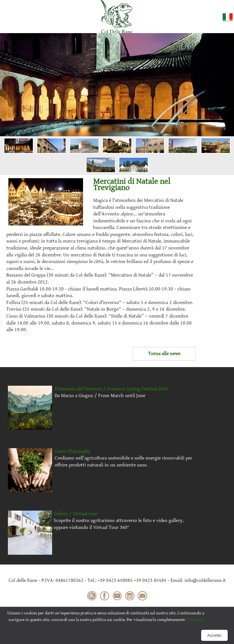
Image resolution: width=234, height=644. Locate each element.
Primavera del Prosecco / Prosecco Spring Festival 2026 (111, 389)
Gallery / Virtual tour (75, 514)
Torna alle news (164, 354)
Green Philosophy (73, 451)
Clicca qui (194, 620)
